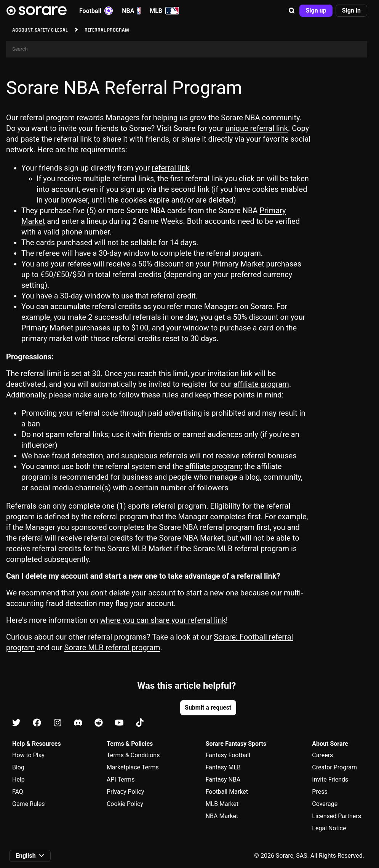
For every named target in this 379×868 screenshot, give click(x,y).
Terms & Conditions (133, 755)
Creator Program (334, 767)
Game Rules (28, 804)
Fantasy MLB (223, 767)
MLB (164, 11)
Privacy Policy (126, 792)
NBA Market (222, 816)
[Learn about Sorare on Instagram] (58, 723)
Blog (18, 767)
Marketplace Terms (133, 767)
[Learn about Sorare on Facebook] (37, 723)
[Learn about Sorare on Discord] (78, 723)
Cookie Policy (125, 804)
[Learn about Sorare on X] (16, 723)
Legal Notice (329, 828)
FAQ (18, 792)
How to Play (28, 755)
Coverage (325, 804)
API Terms (121, 779)
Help (18, 779)
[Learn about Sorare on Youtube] (119, 723)
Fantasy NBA (223, 779)
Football (96, 11)
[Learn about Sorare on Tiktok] (140, 723)
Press (320, 792)
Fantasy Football (228, 755)
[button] (292, 11)
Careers (322, 755)
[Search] (187, 49)
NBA (131, 11)
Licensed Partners (337, 816)
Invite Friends (330, 779)
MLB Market (222, 804)
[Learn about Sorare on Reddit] (99, 723)
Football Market (227, 792)
